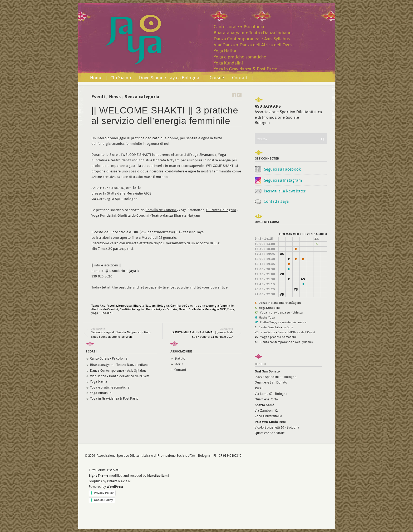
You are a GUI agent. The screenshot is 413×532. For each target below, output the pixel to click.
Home (96, 78)
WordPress (115, 487)
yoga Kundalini (102, 313)
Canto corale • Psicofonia (239, 27)
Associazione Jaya (119, 306)
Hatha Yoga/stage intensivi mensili (284, 322)
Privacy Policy (104, 493)
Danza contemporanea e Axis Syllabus (286, 342)
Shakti (183, 309)
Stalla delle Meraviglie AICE (207, 309)
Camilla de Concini (161, 210)
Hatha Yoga (267, 317)
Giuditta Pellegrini (221, 210)
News (115, 97)
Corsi (215, 78)
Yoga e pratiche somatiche (240, 57)
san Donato (169, 309)
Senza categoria (142, 97)
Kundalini (153, 309)
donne (202, 306)
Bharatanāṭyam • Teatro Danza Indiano (253, 33)
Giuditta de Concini (133, 216)
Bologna (163, 306)
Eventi (98, 97)
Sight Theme (99, 476)
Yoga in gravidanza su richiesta (281, 312)
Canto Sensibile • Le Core (276, 327)
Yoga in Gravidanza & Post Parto (246, 69)
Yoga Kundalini (228, 63)
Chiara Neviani (119, 481)
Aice (103, 306)
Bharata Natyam (144, 306)
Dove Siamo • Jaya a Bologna (169, 78)
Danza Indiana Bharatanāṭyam (280, 303)
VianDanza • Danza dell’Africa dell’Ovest (254, 45)
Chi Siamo (121, 78)
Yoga (230, 309)
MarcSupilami (158, 476)
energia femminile (221, 306)
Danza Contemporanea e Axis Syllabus (252, 39)
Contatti (240, 78)
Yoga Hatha (225, 51)
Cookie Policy (104, 500)
